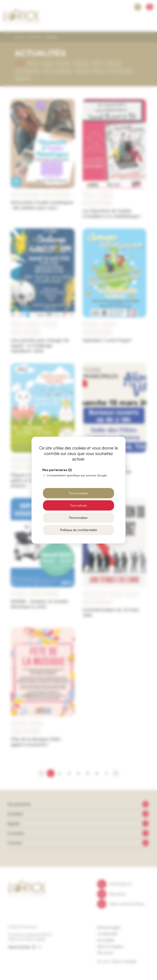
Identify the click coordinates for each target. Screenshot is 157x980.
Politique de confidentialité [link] (78, 530)
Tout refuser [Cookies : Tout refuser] (78, 505)
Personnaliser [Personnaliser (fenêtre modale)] (78, 518)
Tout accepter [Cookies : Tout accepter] (78, 493)
